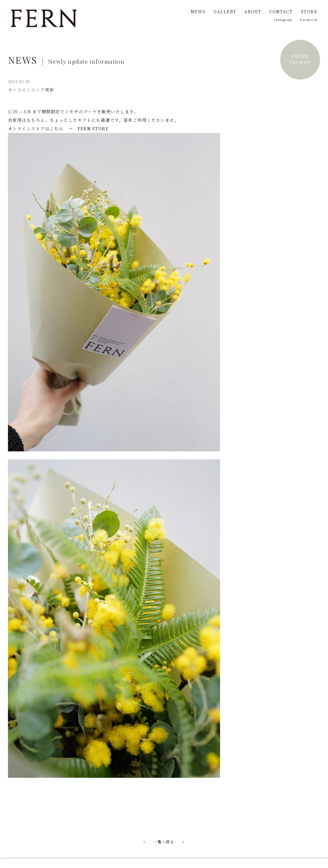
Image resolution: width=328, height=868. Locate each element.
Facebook (309, 20)
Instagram (283, 20)
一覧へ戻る (164, 842)
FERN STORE (93, 129)
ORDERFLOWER (300, 59)
